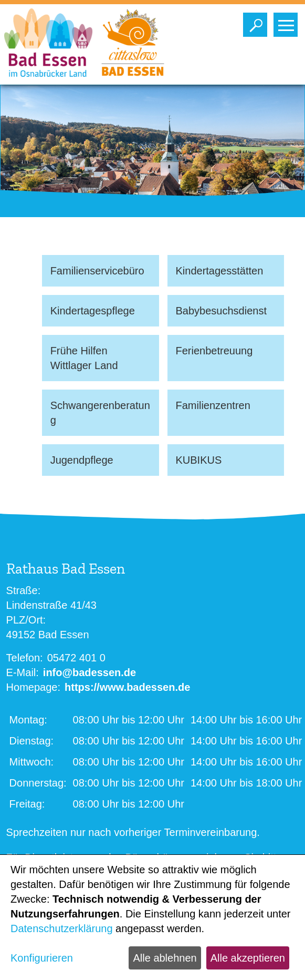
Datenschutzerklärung (62, 928)
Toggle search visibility (257, 22)
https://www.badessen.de (127, 687)
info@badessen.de (90, 672)
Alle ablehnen (165, 958)
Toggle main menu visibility (288, 22)
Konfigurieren (42, 958)
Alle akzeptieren (248, 958)
